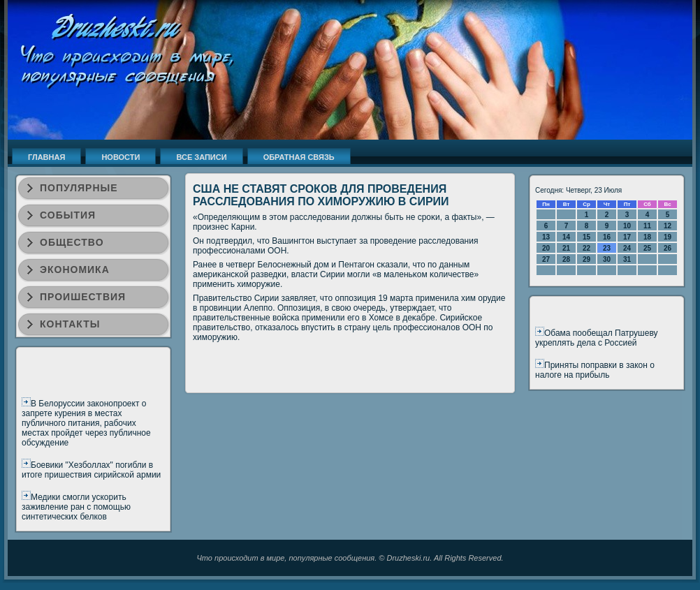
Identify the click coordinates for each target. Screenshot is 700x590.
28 (566, 259)
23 (607, 248)
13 (546, 237)
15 (586, 237)
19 (668, 237)
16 (607, 237)
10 (627, 226)
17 (627, 237)
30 (607, 259)
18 (647, 237)
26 (668, 248)
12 (668, 226)
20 (546, 248)
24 (627, 248)
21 (566, 248)
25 (647, 248)
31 (627, 259)
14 (566, 237)
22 (586, 248)
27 (546, 259)
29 (586, 259)
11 (647, 226)
